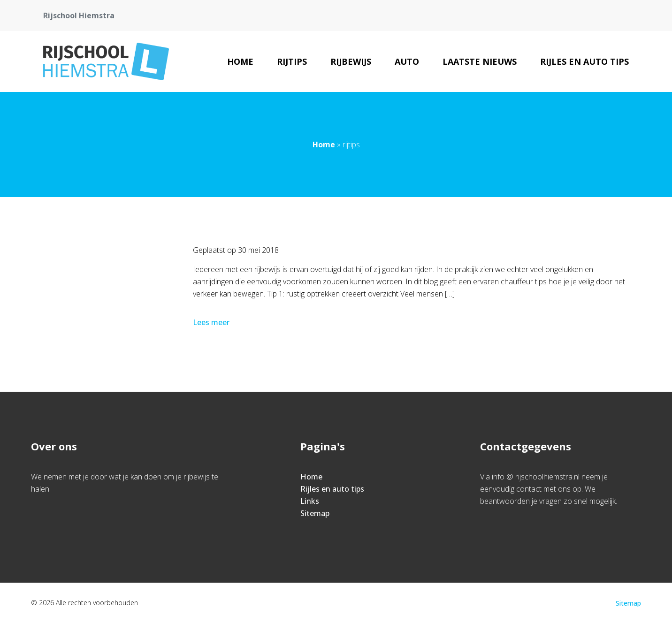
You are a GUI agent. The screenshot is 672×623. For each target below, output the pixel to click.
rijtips (292, 61)
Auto (407, 61)
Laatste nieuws (480, 61)
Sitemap (315, 513)
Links (310, 501)
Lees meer (212, 322)
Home (240, 61)
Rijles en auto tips (584, 61)
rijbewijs (351, 61)
